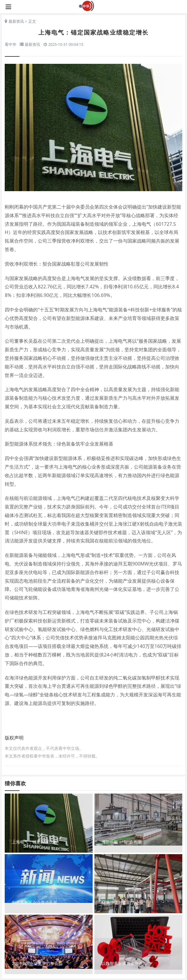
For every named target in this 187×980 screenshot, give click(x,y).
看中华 (93, 6)
